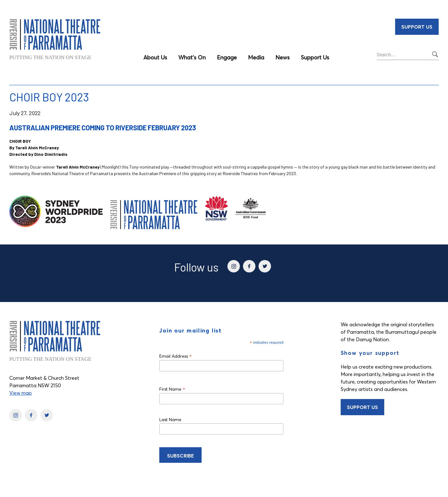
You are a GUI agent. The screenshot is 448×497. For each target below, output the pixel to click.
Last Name (170, 420)
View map (21, 393)
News (282, 57)
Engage (227, 57)
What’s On (192, 57)
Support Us (315, 57)
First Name (172, 389)
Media (256, 57)
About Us (155, 57)
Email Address (176, 356)
